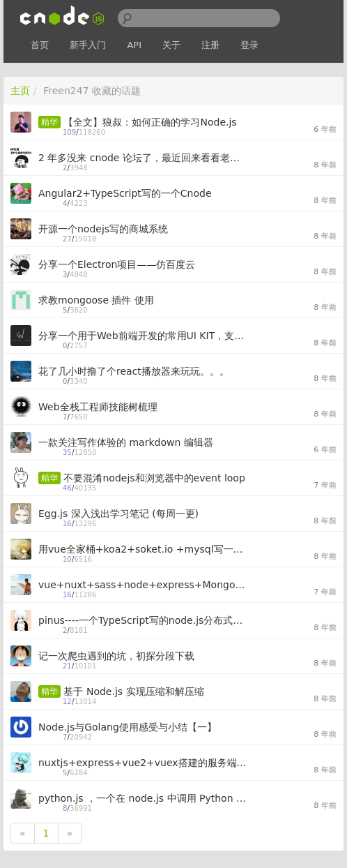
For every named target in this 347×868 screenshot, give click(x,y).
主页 (20, 91)
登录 (249, 45)
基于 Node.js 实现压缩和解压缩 (133, 691)
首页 (40, 45)
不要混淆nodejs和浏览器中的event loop (154, 478)
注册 (210, 45)
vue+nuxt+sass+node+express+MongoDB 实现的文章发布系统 (143, 585)
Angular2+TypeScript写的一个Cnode (125, 193)
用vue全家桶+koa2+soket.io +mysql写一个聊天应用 (143, 549)
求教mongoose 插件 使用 (96, 300)
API (134, 45)
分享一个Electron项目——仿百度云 (117, 264)
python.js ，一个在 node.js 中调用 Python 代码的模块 (143, 798)
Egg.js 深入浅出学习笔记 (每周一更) (118, 514)
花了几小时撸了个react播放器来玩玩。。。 (134, 371)
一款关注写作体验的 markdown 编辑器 (126, 442)
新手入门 (88, 45)
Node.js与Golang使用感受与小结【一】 (128, 727)
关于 (171, 45)
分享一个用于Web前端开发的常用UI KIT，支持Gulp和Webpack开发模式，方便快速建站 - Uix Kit (143, 336)
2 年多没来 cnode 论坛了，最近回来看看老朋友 (143, 158)
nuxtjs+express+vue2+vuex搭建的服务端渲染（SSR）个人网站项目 (143, 763)
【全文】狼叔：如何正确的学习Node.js (150, 122)
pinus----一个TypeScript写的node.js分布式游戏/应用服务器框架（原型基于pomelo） (143, 620)
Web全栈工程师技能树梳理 (98, 407)
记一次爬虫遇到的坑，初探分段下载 (116, 656)
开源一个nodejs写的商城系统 (103, 229)
